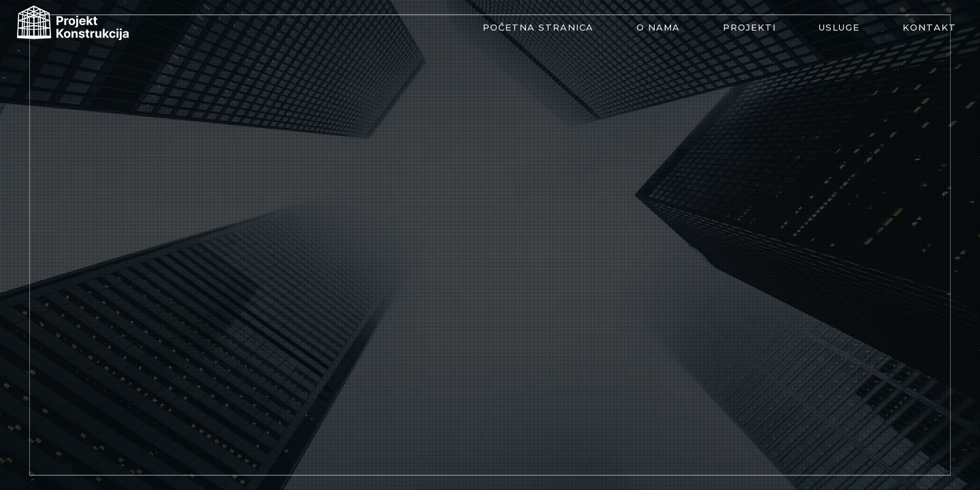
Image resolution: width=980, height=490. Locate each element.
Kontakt (929, 27)
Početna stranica (538, 27)
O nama (658, 27)
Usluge (839, 27)
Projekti (749, 27)
